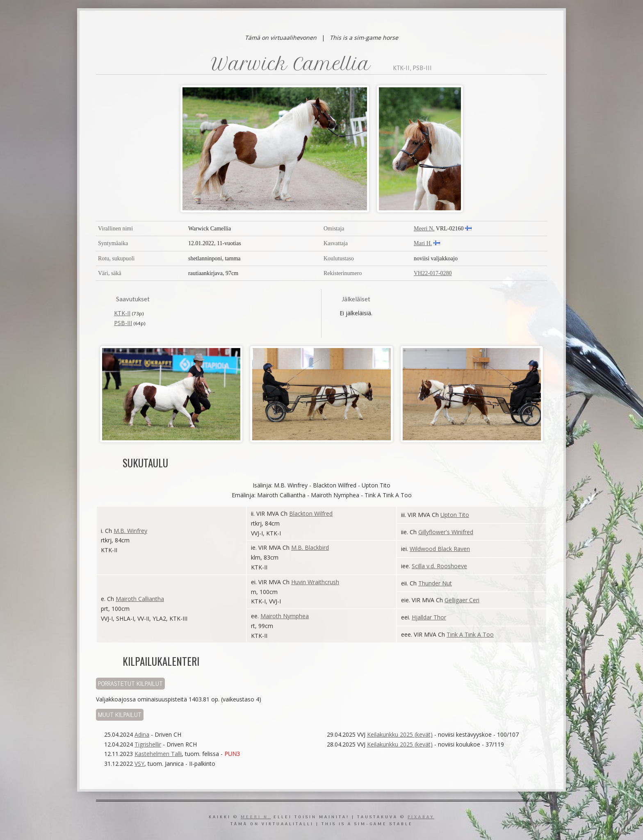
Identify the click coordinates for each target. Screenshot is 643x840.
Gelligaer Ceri (462, 600)
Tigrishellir (148, 744)
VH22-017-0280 (433, 273)
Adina (142, 734)
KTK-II (122, 313)
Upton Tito (455, 515)
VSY (139, 764)
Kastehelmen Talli (158, 754)
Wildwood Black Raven (440, 549)
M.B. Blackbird (310, 547)
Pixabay (421, 817)
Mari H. (423, 243)
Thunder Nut (435, 583)
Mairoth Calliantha (140, 599)
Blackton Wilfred (311, 513)
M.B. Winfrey (130, 531)
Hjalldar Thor (429, 617)
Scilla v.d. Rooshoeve (439, 566)
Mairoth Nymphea (285, 616)
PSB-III (123, 323)
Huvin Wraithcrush (315, 582)
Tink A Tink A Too (470, 634)
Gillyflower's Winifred (446, 532)
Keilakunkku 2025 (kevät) (400, 734)
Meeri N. (424, 229)
